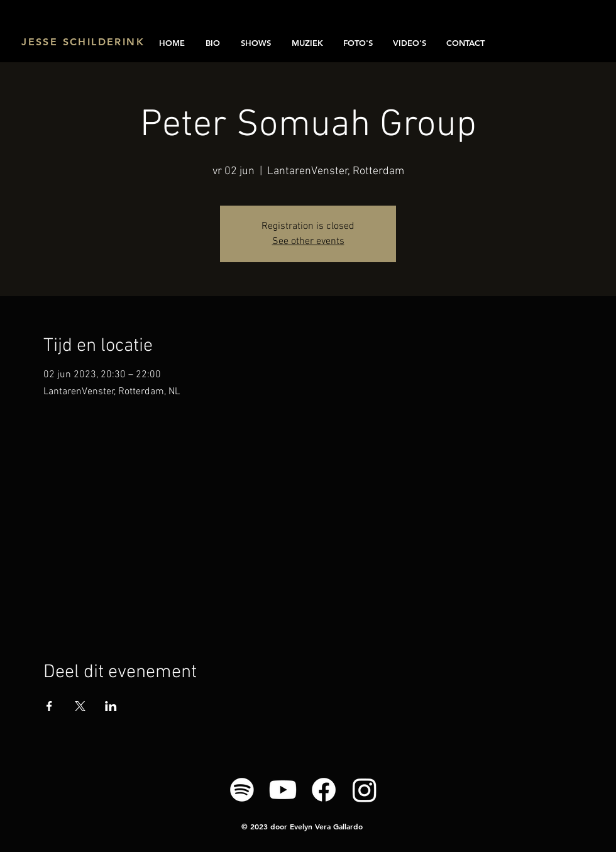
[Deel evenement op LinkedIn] (111, 706)
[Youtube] (283, 790)
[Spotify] (242, 790)
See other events (308, 241)
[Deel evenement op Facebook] (49, 706)
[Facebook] (324, 790)
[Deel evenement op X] (80, 706)
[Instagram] (365, 790)
